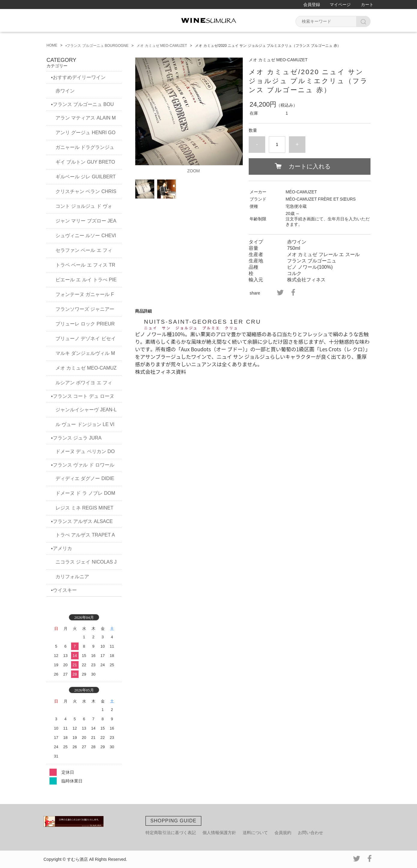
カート (367, 5)
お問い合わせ (310, 833)
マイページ (340, 5)
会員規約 (283, 833)
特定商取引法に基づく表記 (171, 833)
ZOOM (193, 171)
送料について (255, 833)
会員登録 (312, 5)
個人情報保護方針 (219, 833)
